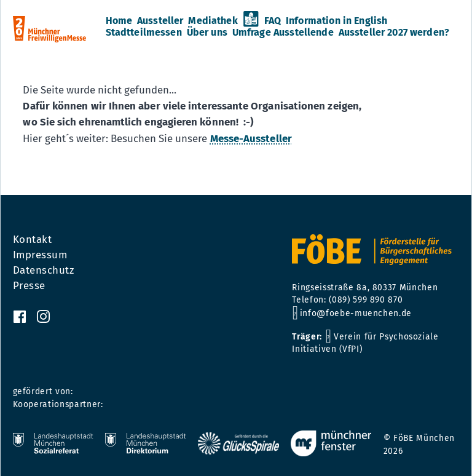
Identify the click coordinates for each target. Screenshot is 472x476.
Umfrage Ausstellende (283, 33)
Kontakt (33, 240)
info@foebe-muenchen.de (356, 313)
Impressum (40, 255)
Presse (29, 286)
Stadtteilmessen (144, 33)
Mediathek (213, 21)
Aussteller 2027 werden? (394, 33)
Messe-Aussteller (251, 138)
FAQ (273, 21)
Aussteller (160, 21)
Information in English (336, 21)
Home (119, 21)
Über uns (207, 33)
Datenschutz (44, 270)
